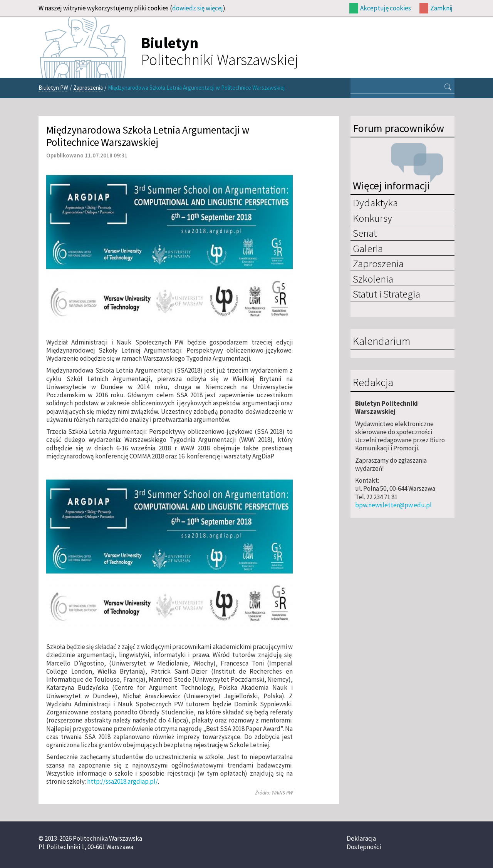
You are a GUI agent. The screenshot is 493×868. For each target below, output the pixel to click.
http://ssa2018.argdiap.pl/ (122, 781)
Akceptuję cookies (386, 8)
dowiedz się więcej (198, 8)
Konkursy (372, 218)
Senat (365, 233)
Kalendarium (381, 341)
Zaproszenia (88, 88)
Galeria (368, 248)
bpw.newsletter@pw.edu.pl (393, 505)
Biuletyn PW (53, 88)
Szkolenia (373, 279)
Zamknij (441, 8)
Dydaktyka (375, 202)
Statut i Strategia (387, 294)
